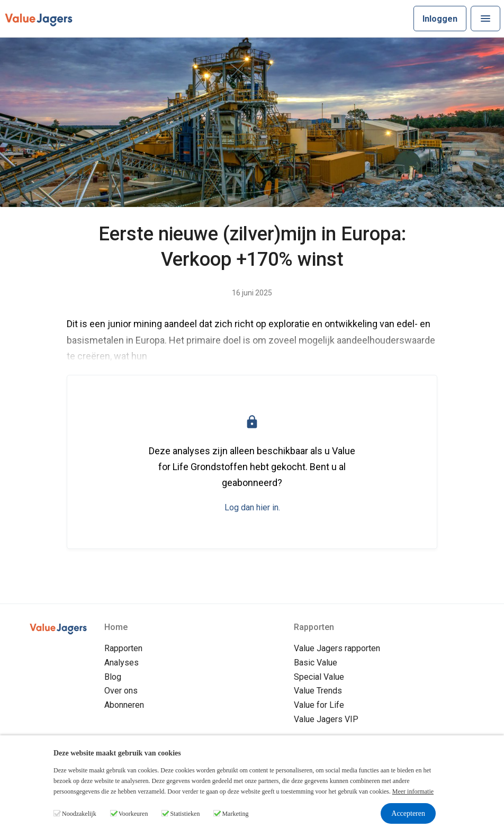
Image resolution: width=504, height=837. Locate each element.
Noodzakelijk (79, 814)
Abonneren (124, 705)
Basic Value (316, 663)
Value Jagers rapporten (337, 648)
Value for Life (319, 705)
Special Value (319, 677)
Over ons (121, 691)
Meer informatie (413, 791)
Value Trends (318, 691)
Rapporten (123, 648)
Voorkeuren (133, 814)
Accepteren (408, 813)
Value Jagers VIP (326, 719)
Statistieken (185, 814)
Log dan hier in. (252, 507)
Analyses (121, 663)
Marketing (235, 814)
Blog (113, 677)
